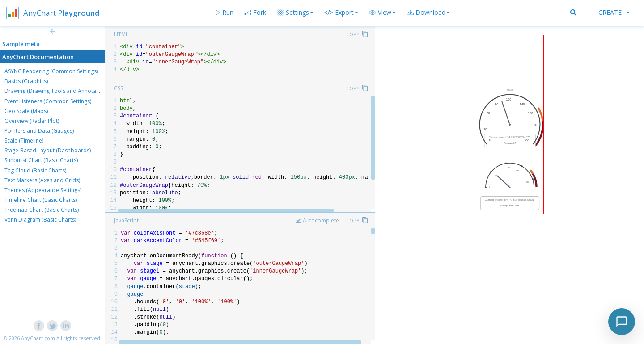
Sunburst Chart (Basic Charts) (41, 160)
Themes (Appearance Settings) (43, 190)
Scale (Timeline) (24, 141)
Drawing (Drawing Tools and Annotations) (57, 91)
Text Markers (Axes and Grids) (42, 180)
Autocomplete (321, 220)
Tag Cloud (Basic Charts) (35, 170)
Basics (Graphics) (26, 81)
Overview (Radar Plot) (32, 121)
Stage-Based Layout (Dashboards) (48, 150)
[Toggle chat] (622, 322)
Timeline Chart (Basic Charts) (41, 200)
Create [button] (614, 12)
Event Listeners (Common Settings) (48, 101)
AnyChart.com (38, 338)
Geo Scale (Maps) (26, 111)
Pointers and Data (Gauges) (39, 131)
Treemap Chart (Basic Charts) (42, 210)
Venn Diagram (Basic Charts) (40, 220)
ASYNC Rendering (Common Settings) (51, 71)
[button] (382, 13)
